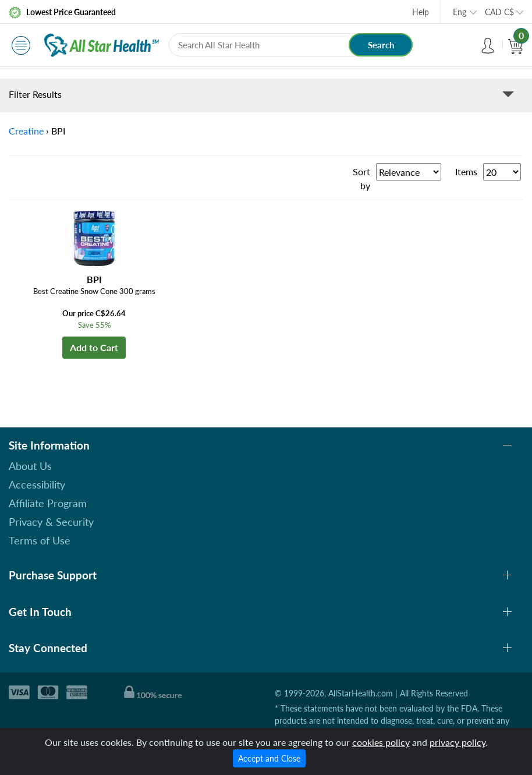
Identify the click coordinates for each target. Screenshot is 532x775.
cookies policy (381, 742)
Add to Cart (94, 347)
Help (421, 12)
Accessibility (37, 484)
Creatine (26, 131)
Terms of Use (40, 540)
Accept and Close (269, 758)
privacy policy (457, 742)
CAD (499, 12)
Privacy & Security (51, 522)
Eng (460, 12)
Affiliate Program (48, 503)
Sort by (361, 178)
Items (466, 171)
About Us (30, 466)
